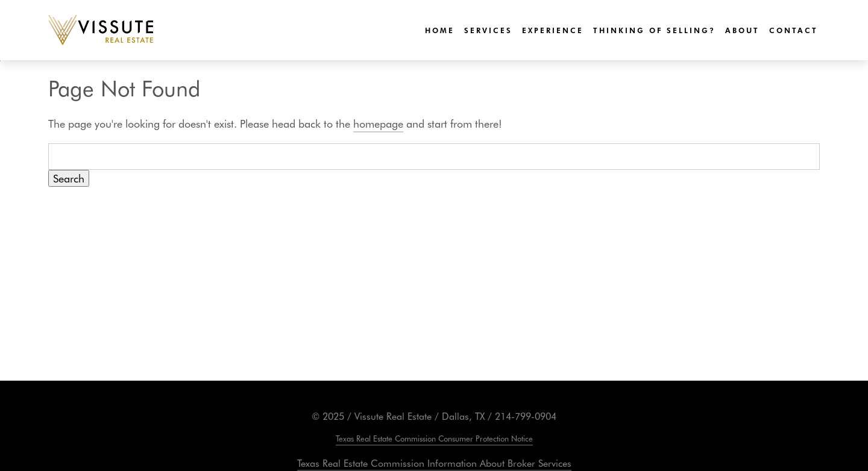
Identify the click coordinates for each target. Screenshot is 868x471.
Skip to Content (0, 61)
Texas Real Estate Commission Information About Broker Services (434, 463)
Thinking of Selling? (654, 30)
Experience (553, 30)
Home (440, 30)
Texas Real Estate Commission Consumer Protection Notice (434, 438)
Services (488, 30)
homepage (378, 123)
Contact (794, 30)
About (742, 30)
